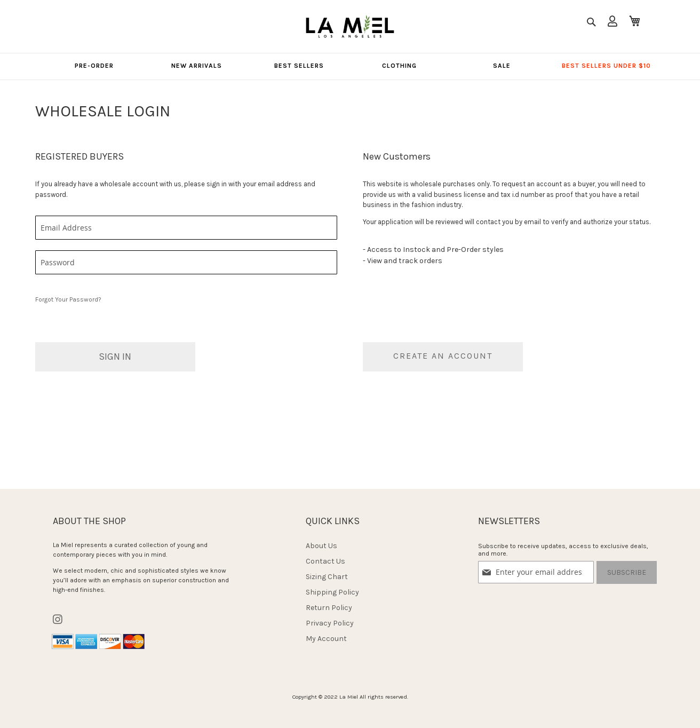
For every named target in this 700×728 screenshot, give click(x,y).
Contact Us (325, 561)
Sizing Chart (327, 577)
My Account (326, 639)
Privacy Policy (330, 623)
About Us (321, 546)
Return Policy (329, 608)
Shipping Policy (332, 592)
